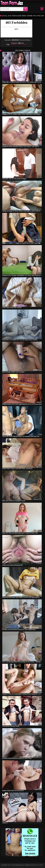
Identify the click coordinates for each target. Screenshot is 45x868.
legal (24, 44)
